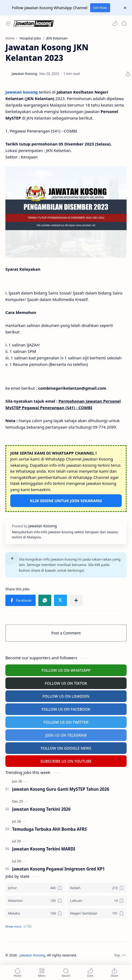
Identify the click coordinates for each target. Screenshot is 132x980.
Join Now (100, 8)
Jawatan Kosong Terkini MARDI (44, 849)
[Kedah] (97, 888)
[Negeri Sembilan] (97, 913)
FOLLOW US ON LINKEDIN (66, 696)
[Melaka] (35, 913)
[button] (115, 24)
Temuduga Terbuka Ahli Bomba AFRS (50, 829)
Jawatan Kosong (33, 955)
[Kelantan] (35, 901)
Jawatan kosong (22, 92)
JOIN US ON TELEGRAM (66, 735)
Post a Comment (66, 633)
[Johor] (35, 888)
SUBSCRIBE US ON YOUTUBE (66, 761)
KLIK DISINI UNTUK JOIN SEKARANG (66, 501)
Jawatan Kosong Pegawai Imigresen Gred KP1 (58, 869)
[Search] (124, 24)
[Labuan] (97, 901)
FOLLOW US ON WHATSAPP (66, 670)
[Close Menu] (125, 8)
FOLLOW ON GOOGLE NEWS (66, 748)
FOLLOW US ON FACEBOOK (66, 709)
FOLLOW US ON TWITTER (66, 722)
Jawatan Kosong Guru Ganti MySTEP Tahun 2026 (61, 789)
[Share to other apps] (76, 600)
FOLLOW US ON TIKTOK (66, 683)
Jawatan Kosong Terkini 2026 (41, 809)
